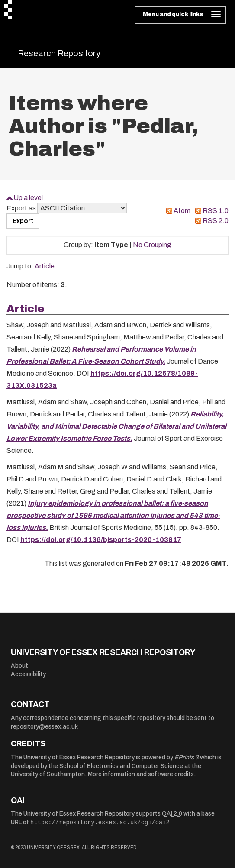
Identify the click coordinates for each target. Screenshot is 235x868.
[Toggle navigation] (180, 15)
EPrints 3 (187, 757)
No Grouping (152, 245)
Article (45, 266)
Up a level (28, 198)
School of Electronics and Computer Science (121, 766)
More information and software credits (141, 774)
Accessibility (28, 674)
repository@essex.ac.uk (44, 727)
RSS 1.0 (216, 211)
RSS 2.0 (216, 221)
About (19, 666)
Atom (182, 211)
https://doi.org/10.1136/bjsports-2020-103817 (101, 540)
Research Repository (59, 53)
